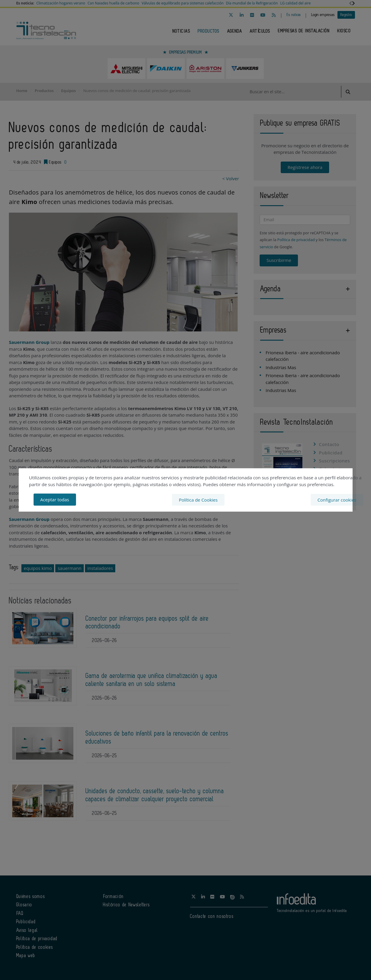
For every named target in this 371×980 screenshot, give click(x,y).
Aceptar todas (55, 500)
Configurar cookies (337, 500)
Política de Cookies (198, 500)
